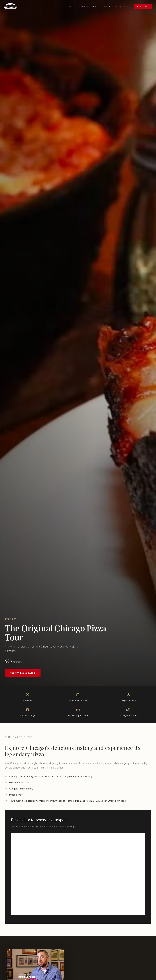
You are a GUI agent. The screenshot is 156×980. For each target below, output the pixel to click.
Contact (122, 6)
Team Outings (88, 6)
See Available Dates (23, 673)
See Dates (143, 7)
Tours (69, 6)
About (106, 6)
